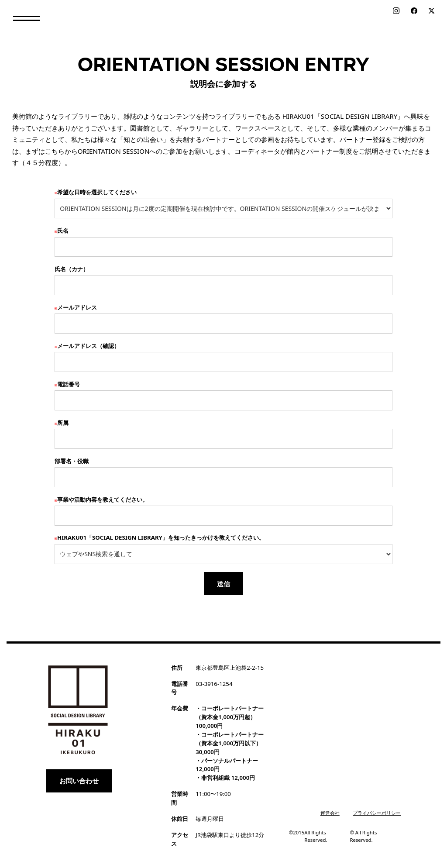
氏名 (62, 231)
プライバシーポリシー (377, 813)
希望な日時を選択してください (96, 192)
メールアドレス (76, 307)
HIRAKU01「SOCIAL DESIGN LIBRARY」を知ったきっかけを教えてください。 (160, 537)
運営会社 (330, 813)
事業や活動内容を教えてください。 (101, 499)
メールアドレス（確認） (87, 346)
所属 (62, 423)
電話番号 (67, 384)
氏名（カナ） (72, 269)
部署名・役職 (72, 461)
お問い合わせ (79, 781)
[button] (26, 19)
